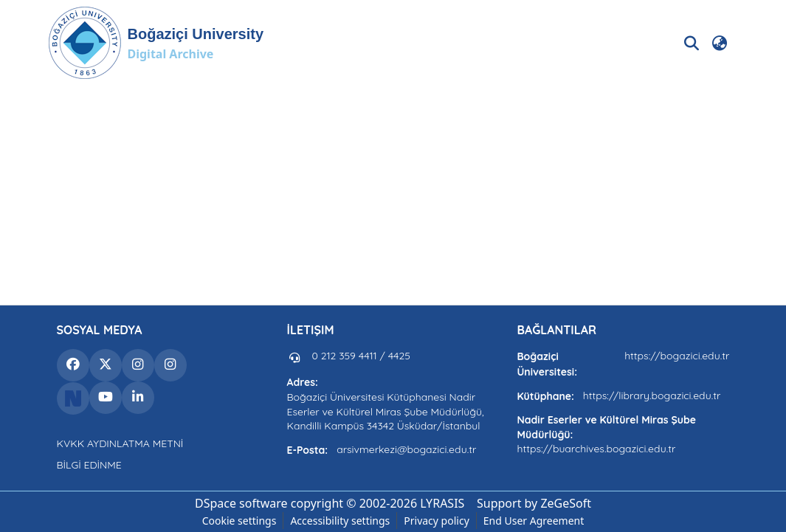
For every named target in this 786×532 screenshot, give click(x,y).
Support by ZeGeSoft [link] (534, 503)
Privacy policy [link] (437, 521)
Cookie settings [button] (239, 521)
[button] (156, 43)
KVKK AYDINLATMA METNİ (120, 443)
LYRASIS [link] (442, 503)
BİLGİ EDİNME (89, 465)
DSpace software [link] (241, 503)
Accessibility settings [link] (340, 521)
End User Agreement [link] (534, 521)
